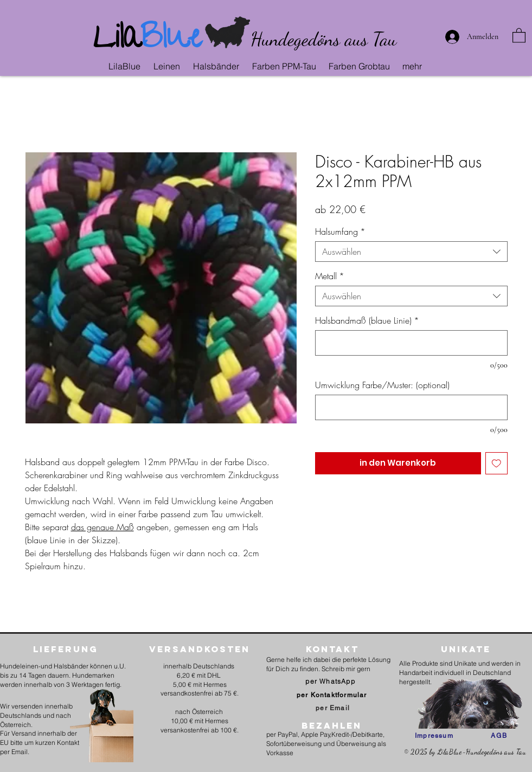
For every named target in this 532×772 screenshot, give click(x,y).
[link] (519, 35)
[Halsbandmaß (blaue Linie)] (411, 343)
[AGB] (499, 736)
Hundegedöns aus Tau (323, 39)
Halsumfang (340, 231)
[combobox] (411, 252)
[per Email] (333, 708)
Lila (117, 41)
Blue (171, 41)
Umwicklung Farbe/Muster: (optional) (382, 385)
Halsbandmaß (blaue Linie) (367, 320)
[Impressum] (434, 736)
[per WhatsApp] (332, 681)
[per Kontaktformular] (333, 695)
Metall (330, 276)
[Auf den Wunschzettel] (496, 463)
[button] (168, 66)
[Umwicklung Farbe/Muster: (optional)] (411, 407)
